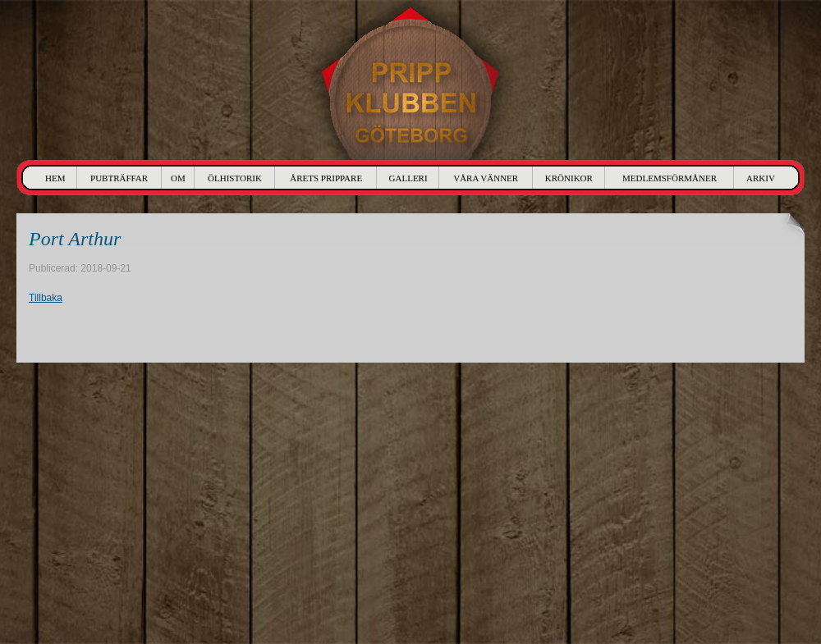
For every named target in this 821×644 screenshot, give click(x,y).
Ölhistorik (235, 178)
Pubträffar (119, 178)
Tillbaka (46, 298)
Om (178, 178)
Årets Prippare (326, 178)
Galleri (408, 178)
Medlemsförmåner (670, 178)
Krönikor (569, 178)
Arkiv (761, 178)
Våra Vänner (486, 178)
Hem (55, 178)
